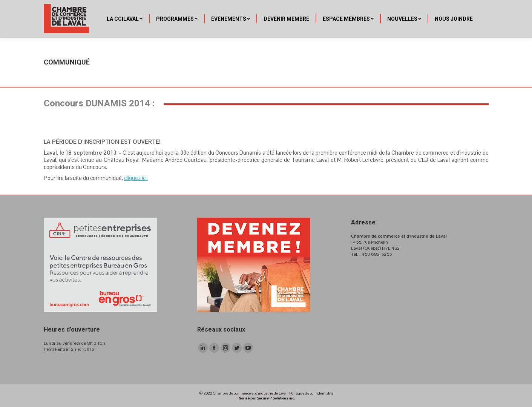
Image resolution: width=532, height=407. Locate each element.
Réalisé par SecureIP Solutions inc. (266, 398)
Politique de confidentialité (311, 393)
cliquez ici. (136, 178)
